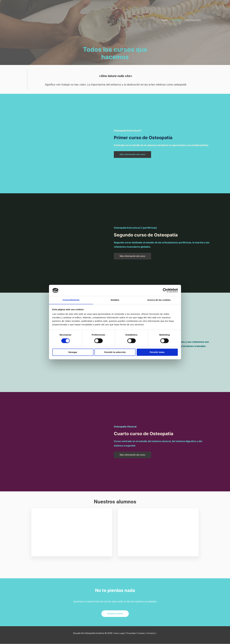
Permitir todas (157, 352)
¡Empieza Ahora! (115, 614)
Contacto (152, 633)
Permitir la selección (115, 352)
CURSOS (177, 20)
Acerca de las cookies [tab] (159, 300)
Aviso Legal (118, 633)
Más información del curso (134, 154)
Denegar (73, 352)
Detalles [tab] (115, 300)
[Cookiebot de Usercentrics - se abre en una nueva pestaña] (165, 290)
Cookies (142, 633)
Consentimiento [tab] (71, 300)
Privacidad (131, 633)
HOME (165, 20)
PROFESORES (193, 20)
